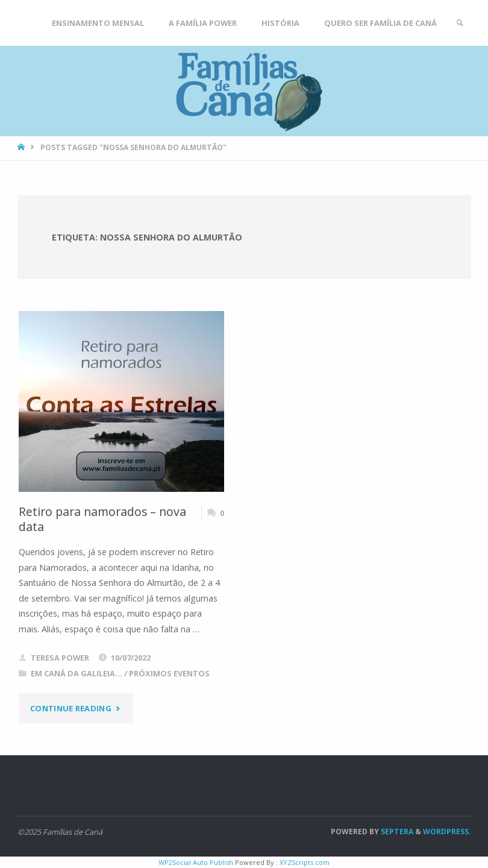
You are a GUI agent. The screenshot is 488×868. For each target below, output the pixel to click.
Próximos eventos (169, 673)
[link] (460, 23)
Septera (396, 832)
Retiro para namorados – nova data (102, 519)
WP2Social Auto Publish (196, 862)
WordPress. (447, 832)
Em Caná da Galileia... (77, 673)
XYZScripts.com (305, 862)
